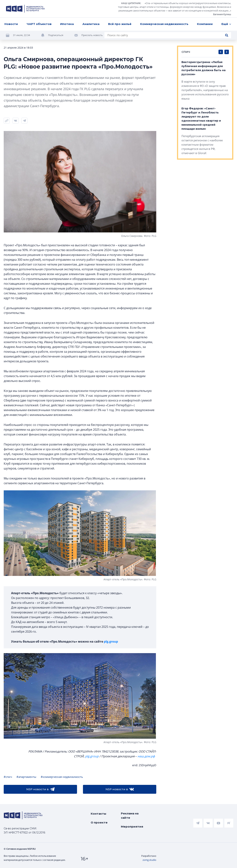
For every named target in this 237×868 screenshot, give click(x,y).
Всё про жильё (120, 24)
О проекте (99, 822)
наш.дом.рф (146, 756)
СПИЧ (186, 52)
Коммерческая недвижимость (164, 24)
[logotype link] (25, 9)
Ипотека (67, 24)
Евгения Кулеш (222, 14)
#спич (8, 777)
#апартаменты (26, 777)
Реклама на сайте (130, 816)
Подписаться (56, 35)
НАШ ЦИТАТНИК (131, 3)
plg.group (111, 641)
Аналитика (91, 24)
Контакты (99, 814)
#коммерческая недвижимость (62, 777)
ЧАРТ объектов (39, 24)
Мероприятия (132, 827)
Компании (205, 24)
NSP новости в (40, 789)
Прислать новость (92, 35)
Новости (11, 24)
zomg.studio (149, 860)
